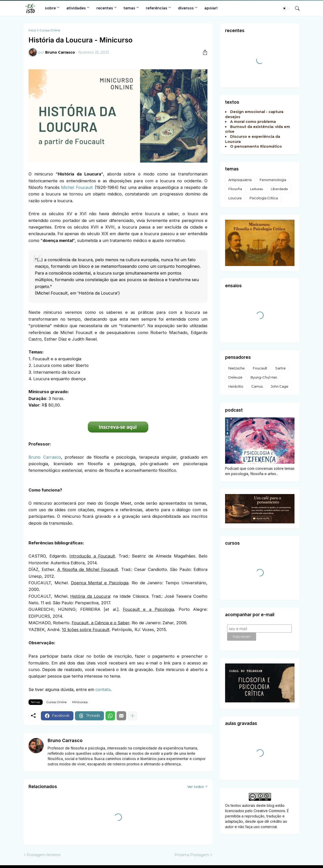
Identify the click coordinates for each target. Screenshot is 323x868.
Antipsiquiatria (240, 180)
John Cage (280, 386)
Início (32, 30)
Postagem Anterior (44, 855)
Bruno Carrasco (45, 457)
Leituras (256, 189)
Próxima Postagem (192, 855)
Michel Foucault (77, 187)
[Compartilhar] (203, 52)
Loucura (235, 198)
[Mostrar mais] (132, 716)
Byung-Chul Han (264, 377)
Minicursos (80, 702)
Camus (257, 386)
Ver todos (196, 787)
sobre (50, 8)
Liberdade (279, 189)
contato (103, 689)
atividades (76, 8)
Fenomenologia (273, 180)
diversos (186, 8)
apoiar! (211, 8)
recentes (105, 8)
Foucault (260, 368)
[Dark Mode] (286, 8)
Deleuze (235, 377)
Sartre (280, 368)
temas (129, 8)
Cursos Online (50, 30)
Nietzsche (237, 368)
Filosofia (235, 189)
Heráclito (236, 386)
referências (157, 8)
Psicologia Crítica (264, 198)
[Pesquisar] (295, 8)
